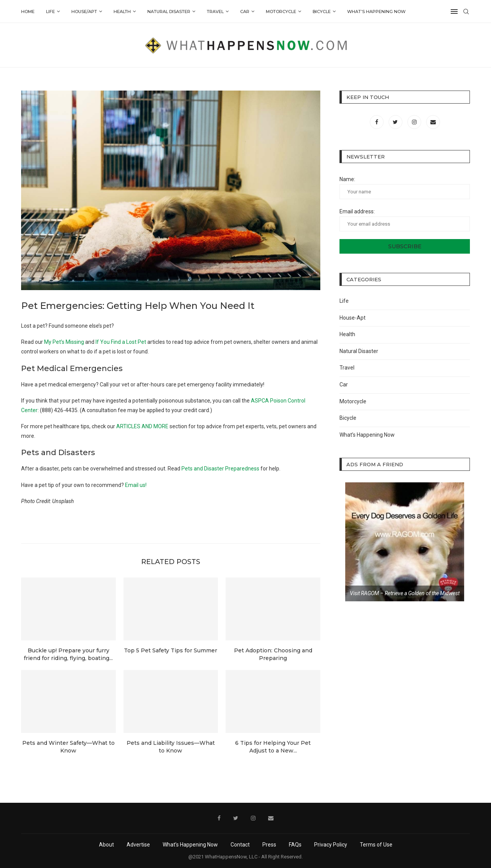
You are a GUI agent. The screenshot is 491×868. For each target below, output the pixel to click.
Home (28, 12)
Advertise (138, 845)
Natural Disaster (169, 12)
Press (269, 845)
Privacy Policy (331, 845)
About (106, 845)
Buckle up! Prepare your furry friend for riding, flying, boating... (68, 654)
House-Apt (353, 318)
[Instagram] (415, 122)
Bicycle (322, 12)
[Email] (433, 122)
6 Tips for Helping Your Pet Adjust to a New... (273, 747)
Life (50, 12)
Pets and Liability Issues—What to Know (171, 747)
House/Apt (84, 12)
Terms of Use (376, 845)
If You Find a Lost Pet (121, 342)
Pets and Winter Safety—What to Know (68, 747)
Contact (240, 845)
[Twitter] (396, 122)
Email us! (136, 485)
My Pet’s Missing (64, 342)
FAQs (295, 845)
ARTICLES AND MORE (142, 426)
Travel (215, 12)
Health (122, 12)
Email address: (405, 220)
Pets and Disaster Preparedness (220, 469)
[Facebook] (377, 122)
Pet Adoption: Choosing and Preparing (273, 654)
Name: (405, 188)
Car (245, 12)
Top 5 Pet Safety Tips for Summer (171, 650)
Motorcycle (281, 12)
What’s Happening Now (376, 12)
